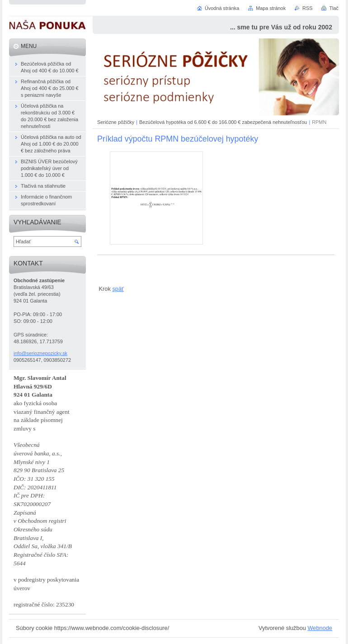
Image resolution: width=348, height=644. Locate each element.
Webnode (320, 628)
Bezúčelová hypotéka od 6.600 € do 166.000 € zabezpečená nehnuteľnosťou (223, 122)
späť (118, 289)
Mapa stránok (271, 8)
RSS (307, 8)
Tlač (334, 8)
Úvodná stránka (222, 8)
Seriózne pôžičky (116, 122)
